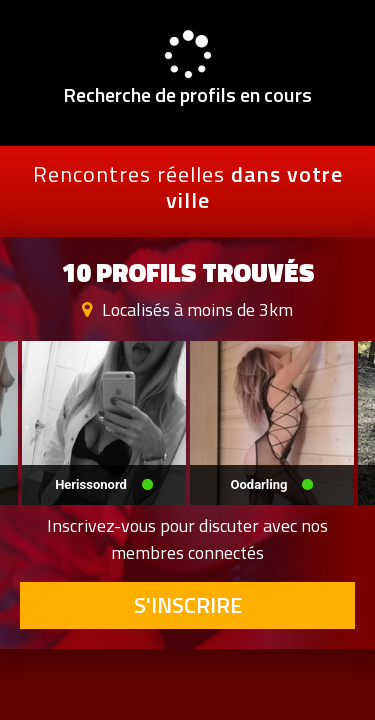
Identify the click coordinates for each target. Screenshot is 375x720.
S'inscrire (188, 605)
